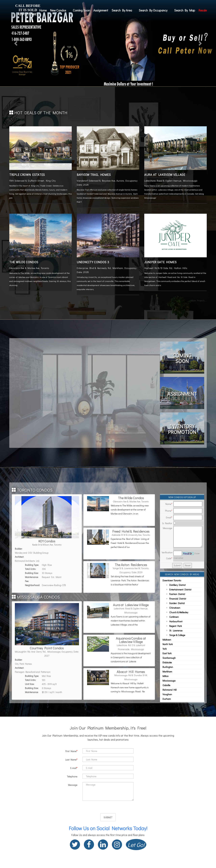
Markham (167, 672)
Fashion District (177, 594)
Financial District (178, 599)
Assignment (101, 10)
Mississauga (169, 681)
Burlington (168, 667)
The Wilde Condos (24, 262)
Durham (167, 699)
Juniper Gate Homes (160, 262)
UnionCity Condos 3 (93, 262)
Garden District (177, 603)
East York (167, 653)
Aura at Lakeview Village (165, 175)
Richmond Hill (170, 690)
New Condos (58, 10)
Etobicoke (167, 662)
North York (168, 644)
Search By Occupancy (153, 10)
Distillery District (177, 585)
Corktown (174, 617)
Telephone (72, 776)
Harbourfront (176, 621)
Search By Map (185, 10)
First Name (71, 751)
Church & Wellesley (179, 612)
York (165, 649)
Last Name (71, 760)
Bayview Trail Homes (94, 175)
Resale (203, 10)
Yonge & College (177, 635)
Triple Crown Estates (27, 175)
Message (73, 785)
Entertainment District (180, 589)
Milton (166, 676)
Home (43, 10)
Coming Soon (81, 10)
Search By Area (122, 10)
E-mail (73, 768)
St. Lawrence (176, 630)
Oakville (166, 685)
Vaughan (167, 694)
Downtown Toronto (172, 580)
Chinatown (175, 608)
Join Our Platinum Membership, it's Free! (108, 728)
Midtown (167, 640)
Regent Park (175, 626)
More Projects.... (199, 300)
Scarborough (169, 658)
